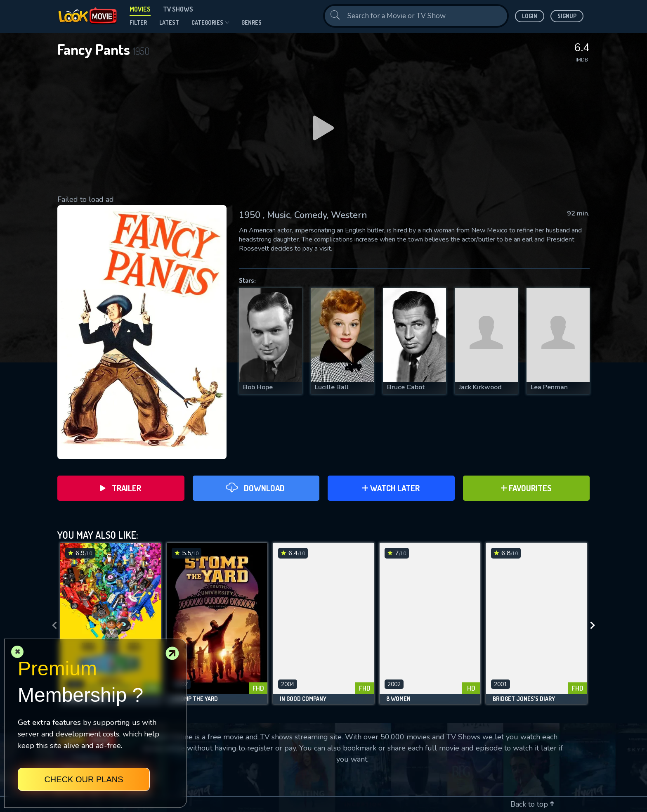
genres (251, 22)
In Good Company (303, 699)
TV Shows (178, 9)
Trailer (121, 488)
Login (530, 16)
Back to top (532, 804)
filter (138, 22)
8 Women (398, 699)
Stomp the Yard (196, 699)
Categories (210, 23)
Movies (140, 9)
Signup (567, 16)
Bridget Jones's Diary (524, 699)
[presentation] (52, 625)
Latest (169, 22)
